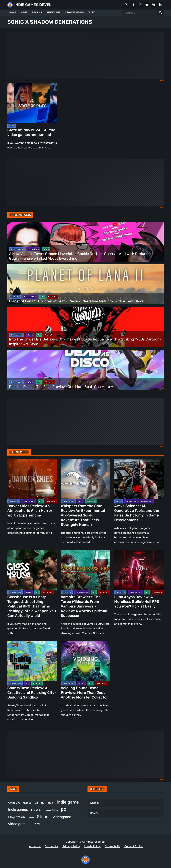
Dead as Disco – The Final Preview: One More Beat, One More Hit (62, 387)
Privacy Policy (71, 846)
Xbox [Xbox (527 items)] (36, 824)
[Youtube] (147, 5)
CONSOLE (15, 297)
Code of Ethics (134, 846)
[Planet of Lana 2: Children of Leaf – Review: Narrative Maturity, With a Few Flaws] (85, 284)
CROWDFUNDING (74, 12)
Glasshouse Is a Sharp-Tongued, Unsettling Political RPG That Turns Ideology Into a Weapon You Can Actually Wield (32, 606)
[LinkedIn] (160, 5)
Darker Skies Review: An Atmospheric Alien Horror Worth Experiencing (30, 511)
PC (42, 297)
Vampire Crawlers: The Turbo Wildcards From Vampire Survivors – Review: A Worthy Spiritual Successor (84, 606)
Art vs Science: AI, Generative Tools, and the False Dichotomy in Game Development (137, 513)
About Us (35, 846)
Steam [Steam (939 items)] (43, 817)
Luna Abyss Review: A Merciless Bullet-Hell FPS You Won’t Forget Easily (137, 602)
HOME (13, 12)
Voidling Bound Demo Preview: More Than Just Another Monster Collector (84, 693)
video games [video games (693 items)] (19, 824)
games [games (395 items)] (27, 803)
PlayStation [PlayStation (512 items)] (17, 817)
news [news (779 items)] (36, 809)
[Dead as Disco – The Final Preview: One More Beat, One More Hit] (85, 370)
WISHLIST (49, 335)
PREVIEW (49, 382)
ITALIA (94, 813)
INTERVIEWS (53, 12)
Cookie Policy (92, 846)
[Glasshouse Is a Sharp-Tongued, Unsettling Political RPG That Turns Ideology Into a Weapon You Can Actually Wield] (32, 570)
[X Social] (127, 5)
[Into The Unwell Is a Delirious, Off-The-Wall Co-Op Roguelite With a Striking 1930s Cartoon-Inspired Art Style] (85, 327)
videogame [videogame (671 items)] (62, 817)
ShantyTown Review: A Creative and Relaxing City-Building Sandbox (32, 693)
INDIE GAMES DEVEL (33, 5)
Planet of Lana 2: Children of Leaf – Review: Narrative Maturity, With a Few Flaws (77, 301)
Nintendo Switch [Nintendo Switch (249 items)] (51, 810)
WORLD (95, 803)
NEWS (24, 12)
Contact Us (52, 846)
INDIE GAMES (17, 249)
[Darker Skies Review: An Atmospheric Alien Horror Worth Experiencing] (32, 479)
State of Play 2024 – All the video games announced (31, 132)
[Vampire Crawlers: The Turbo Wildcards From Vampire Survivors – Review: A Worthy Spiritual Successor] (85, 570)
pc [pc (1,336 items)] (64, 809)
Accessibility (112, 846)
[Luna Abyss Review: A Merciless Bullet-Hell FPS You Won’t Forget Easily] (139, 570)
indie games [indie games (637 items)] (18, 809)
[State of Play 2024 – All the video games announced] (32, 103)
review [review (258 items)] (31, 817)
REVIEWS (37, 12)
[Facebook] (134, 5)
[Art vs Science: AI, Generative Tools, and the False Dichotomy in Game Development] (139, 479)
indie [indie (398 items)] (51, 803)
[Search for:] (160, 13)
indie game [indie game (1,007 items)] (68, 802)
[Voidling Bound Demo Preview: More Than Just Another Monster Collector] (85, 661)
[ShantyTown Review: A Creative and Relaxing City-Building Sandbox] (32, 661)
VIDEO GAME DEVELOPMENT (139, 501)
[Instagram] (140, 5)
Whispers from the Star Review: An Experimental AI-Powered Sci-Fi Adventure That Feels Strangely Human (83, 515)
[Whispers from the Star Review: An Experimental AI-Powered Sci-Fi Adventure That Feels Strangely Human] (85, 479)
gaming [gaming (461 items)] (39, 803)
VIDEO (92, 12)
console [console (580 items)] (14, 802)
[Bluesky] (154, 5)
